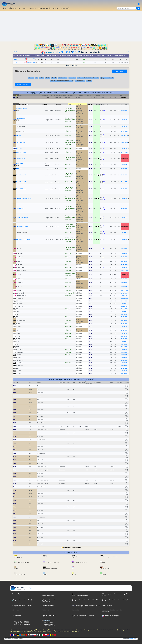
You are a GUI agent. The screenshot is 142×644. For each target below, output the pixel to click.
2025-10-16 (124, 290)
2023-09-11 (124, 110)
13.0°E (75, 52)
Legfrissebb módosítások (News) (22, 600)
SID (91, 97)
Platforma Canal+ (70, 110)
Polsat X (18, 135)
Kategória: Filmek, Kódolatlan (22, 624)
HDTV (42, 78)
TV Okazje (19, 149)
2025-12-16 (124, 270)
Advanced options (120, 71)
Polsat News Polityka (22, 218)
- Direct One (112, 610)
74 (54, 104)
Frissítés (124, 97)
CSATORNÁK (22, 8)
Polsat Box (68, 112)
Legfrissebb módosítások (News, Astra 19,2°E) (115, 600)
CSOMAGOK (32, 8)
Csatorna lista (75, 610)
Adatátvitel (72, 78)
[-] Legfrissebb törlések (107, 78)
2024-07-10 (124, 298)
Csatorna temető (16, 616)
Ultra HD (54, 78)
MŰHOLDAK (12, 8)
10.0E (127, 52)
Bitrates (89, 81)
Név (17, 97)
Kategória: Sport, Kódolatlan (21, 621)
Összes (31, 78)
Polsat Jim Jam (20, 208)
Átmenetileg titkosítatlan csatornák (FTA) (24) (86, 606)
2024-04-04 (124, 152)
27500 (89, 104)
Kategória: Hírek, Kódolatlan (21, 623)
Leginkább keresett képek (49, 616)
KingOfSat (132, 639)
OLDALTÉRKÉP (65, 8)
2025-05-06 (124, 135)
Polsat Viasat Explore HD (23, 240)
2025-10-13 (124, 265)
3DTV (48, 78)
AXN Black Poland (21, 118)
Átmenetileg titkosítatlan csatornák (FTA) (62, 81)
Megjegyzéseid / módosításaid (72, 548)
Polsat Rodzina (20, 158)
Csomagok (105, 610)
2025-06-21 (124, 368)
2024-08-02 (124, 182)
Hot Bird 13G (63, 52)
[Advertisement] (71, 26)
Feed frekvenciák (48, 623)
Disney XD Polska (21, 189)
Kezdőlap (21, 588)
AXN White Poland (21, 109)
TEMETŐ (56, 8)
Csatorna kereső (107, 606)
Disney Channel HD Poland (24, 199)
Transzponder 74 (80, 81)
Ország (47, 97)
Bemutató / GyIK (16, 594)
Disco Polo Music (21, 142)
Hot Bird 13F (31, 59)
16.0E (15, 52)
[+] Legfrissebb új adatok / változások (88, 78)
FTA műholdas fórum (49, 626)
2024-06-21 (124, 301)
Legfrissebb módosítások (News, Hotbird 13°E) (85, 600)
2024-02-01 (124, 218)
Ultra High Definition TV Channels (83, 616)
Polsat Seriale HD (21, 175)
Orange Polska (69, 108)
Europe (59, 104)
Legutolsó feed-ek (48, 624)
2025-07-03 (124, 232)
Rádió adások (63, 78)
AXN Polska (19, 163)
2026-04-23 (124, 158)
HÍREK (4, 8)
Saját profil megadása (48, 595)
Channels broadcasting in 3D (111, 616)
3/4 (92, 104)
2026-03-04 (124, 131)
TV (37, 78)
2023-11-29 (124, 142)
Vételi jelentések (46, 610)
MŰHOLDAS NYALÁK (45, 8)
